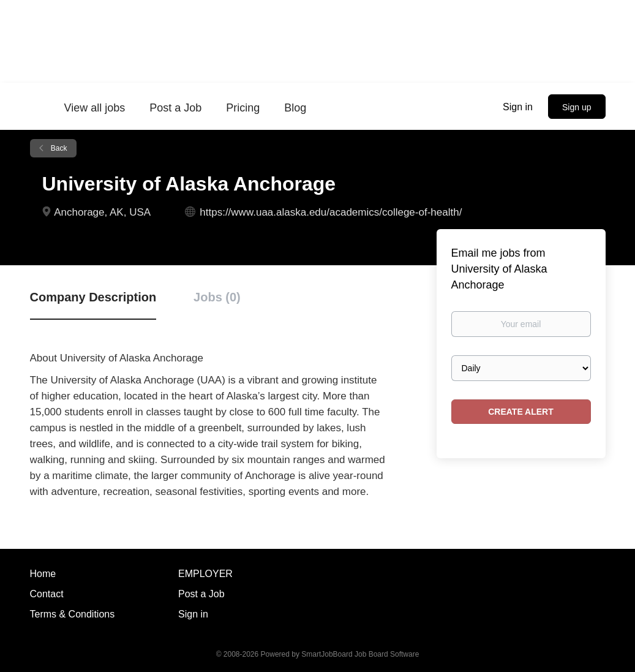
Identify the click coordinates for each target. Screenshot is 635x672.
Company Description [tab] (93, 297)
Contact (47, 594)
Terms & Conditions (73, 614)
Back (58, 148)
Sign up (577, 107)
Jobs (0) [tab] (217, 297)
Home (43, 574)
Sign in (518, 107)
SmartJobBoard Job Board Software (360, 654)
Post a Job (201, 594)
